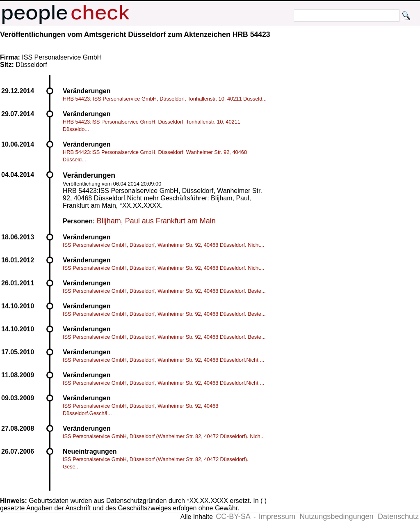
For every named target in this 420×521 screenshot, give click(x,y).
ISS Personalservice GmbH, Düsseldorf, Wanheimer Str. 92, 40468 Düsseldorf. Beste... (164, 291)
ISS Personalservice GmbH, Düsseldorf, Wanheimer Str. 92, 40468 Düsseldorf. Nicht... (163, 245)
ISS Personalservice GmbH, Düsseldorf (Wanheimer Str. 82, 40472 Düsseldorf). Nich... (164, 436)
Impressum (277, 516)
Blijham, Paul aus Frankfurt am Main (156, 221)
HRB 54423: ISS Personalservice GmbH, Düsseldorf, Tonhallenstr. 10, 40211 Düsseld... (165, 99)
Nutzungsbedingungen (336, 516)
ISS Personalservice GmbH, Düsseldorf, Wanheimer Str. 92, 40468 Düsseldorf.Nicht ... (163, 360)
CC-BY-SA (233, 516)
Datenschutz (398, 516)
